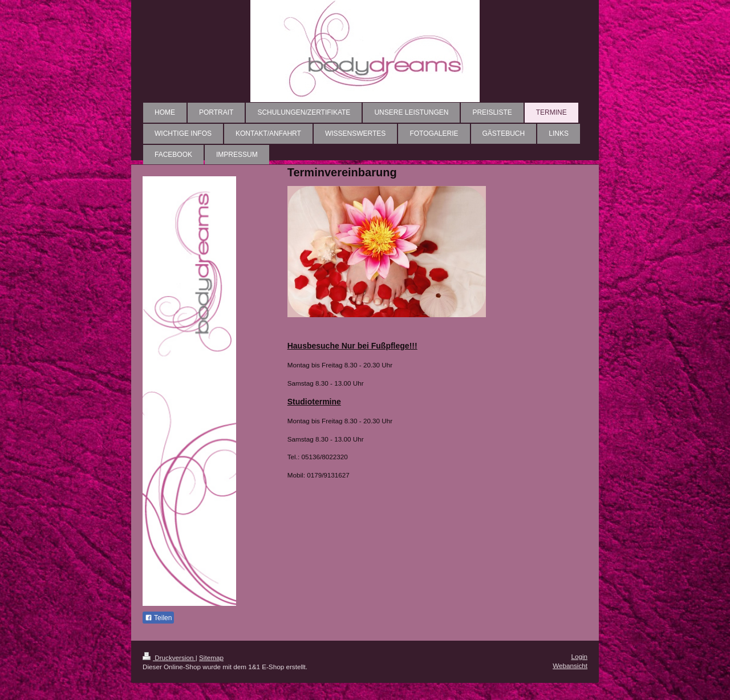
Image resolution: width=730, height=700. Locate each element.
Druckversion (169, 657)
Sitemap (211, 657)
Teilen (158, 618)
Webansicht (570, 665)
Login (579, 656)
